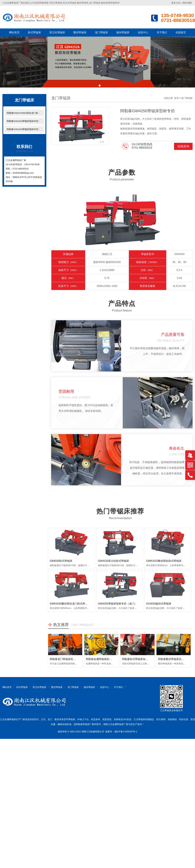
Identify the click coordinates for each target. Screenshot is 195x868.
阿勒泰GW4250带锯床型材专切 (23, 121)
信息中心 (143, 32)
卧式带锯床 (34, 32)
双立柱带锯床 (57, 32)
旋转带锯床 (123, 32)
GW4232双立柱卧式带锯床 (114, 561)
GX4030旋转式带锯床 (159, 604)
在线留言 (181, 32)
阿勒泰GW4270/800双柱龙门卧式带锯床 (23, 114)
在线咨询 (183, 146)
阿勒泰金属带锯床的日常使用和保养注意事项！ (113, 659)
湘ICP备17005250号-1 (126, 732)
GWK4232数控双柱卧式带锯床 (164, 561)
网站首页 (14, 32)
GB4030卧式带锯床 (61, 561)
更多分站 (176, 3)
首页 (176, 98)
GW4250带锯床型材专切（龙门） (117, 604)
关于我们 (162, 32)
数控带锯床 (80, 32)
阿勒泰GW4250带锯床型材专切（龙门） (23, 130)
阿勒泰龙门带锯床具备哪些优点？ (69, 659)
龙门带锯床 (101, 32)
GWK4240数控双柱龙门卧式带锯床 (70, 604)
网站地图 (187, 3)
